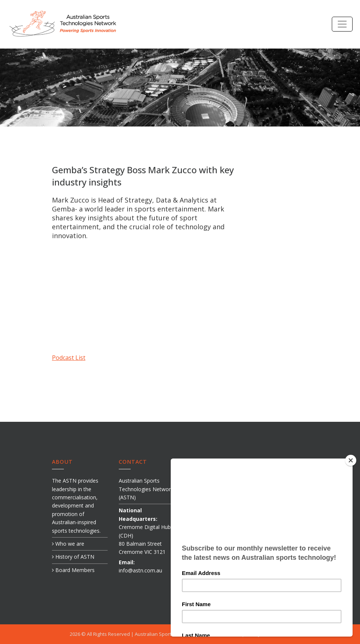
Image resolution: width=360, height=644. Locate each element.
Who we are (68, 544)
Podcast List (69, 358)
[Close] (352, 460)
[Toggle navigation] (342, 24)
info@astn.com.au (140, 570)
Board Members (73, 570)
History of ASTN (73, 557)
